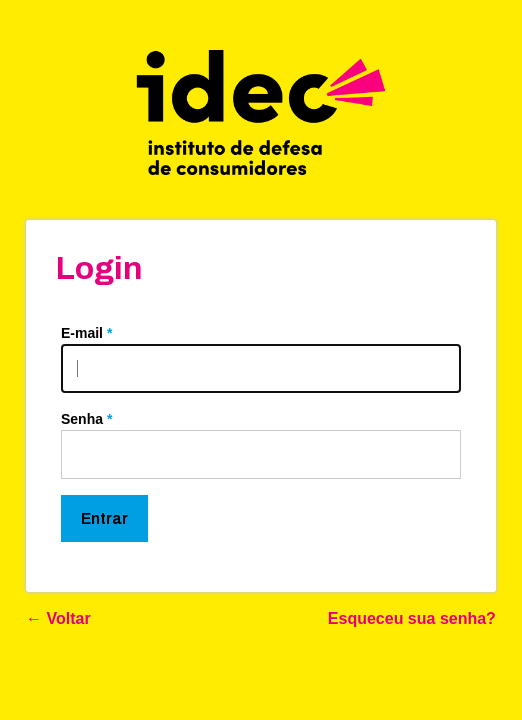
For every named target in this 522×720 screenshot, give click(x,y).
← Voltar (58, 618)
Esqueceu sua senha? (412, 618)
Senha (86, 419)
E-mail (86, 333)
